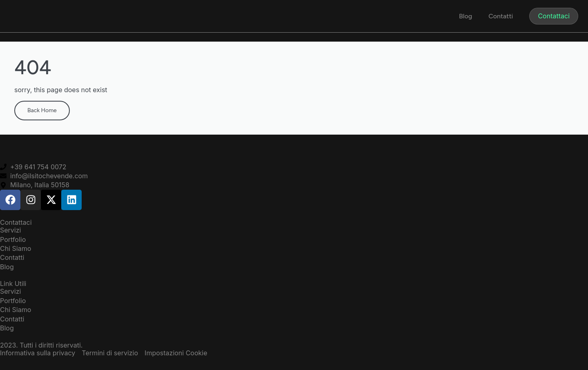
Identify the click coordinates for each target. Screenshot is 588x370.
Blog (465, 16)
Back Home (42, 110)
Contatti (501, 16)
